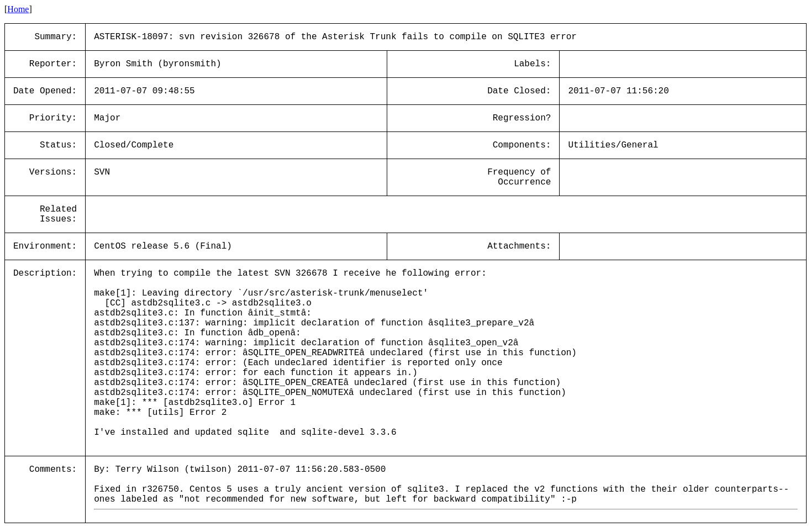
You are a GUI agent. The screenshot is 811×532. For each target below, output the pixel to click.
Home (18, 9)
